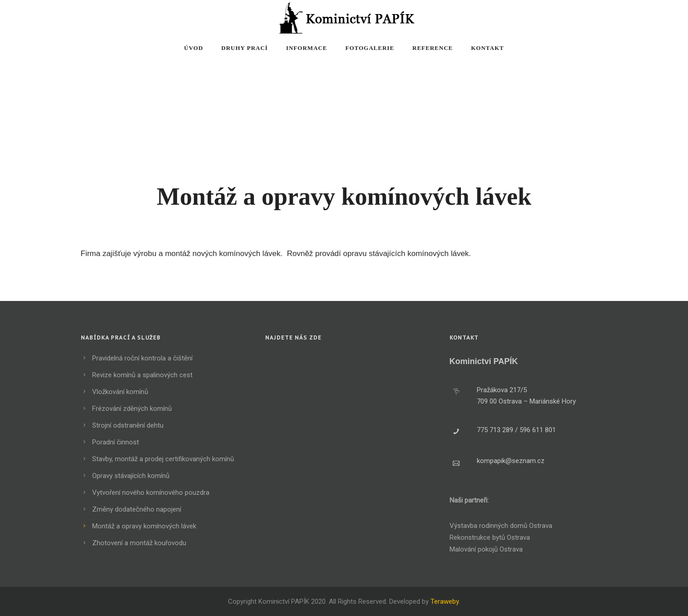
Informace (307, 48)
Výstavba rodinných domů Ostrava (501, 526)
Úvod (193, 48)
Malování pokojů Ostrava (486, 549)
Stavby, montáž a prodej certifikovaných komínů (163, 459)
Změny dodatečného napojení (137, 509)
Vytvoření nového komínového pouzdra (151, 493)
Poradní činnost (116, 442)
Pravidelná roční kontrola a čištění (142, 358)
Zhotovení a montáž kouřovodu (139, 543)
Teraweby (445, 601)
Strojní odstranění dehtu (128, 425)
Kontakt (488, 48)
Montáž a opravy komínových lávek (144, 526)
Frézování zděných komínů (132, 409)
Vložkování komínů (120, 392)
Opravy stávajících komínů (131, 476)
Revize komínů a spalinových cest (142, 375)
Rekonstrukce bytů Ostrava (490, 537)
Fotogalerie (370, 48)
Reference (433, 48)
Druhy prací (245, 48)
